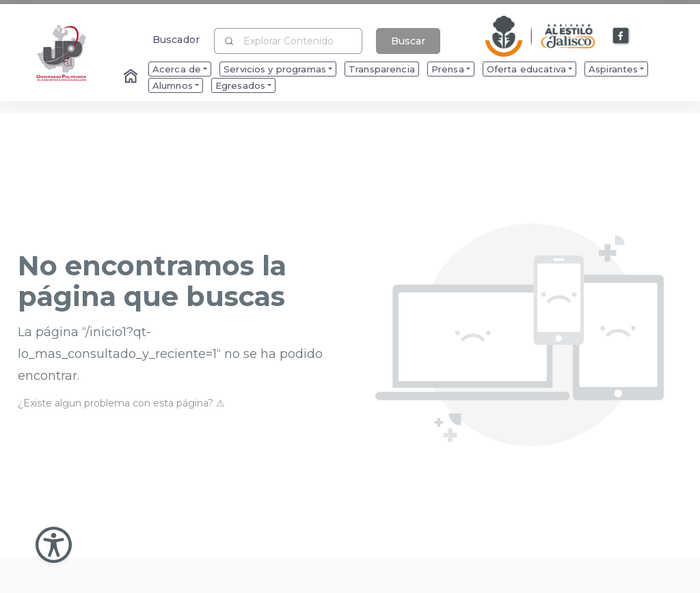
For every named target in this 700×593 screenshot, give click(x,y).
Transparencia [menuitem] (382, 69)
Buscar (408, 41)
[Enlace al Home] (132, 77)
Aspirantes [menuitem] (613, 69)
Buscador (176, 39)
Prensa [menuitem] (448, 69)
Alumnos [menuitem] (173, 85)
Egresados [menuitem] (240, 85)
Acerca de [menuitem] (177, 69)
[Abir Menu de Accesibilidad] (54, 545)
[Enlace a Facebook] (621, 36)
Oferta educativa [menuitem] (526, 69)
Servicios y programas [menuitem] (275, 69)
